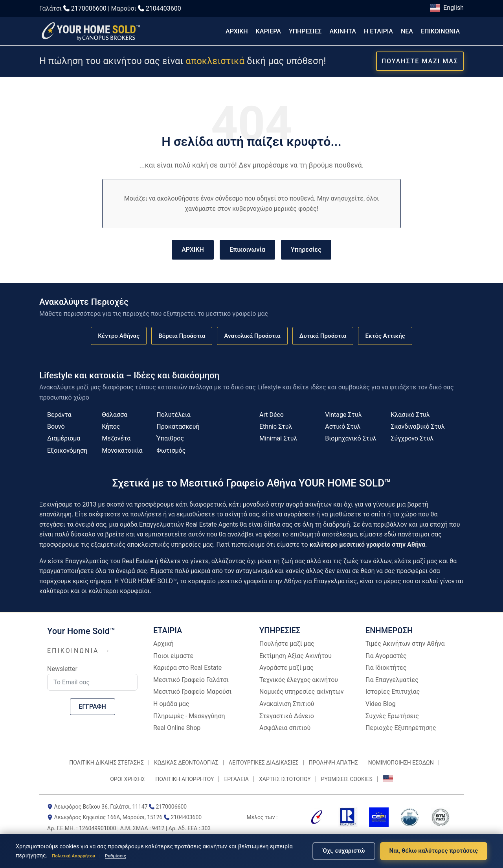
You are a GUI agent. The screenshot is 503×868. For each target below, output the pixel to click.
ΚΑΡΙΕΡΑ (268, 31)
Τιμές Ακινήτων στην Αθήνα (405, 644)
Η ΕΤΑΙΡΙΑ (378, 31)
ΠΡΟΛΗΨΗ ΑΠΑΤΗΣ (333, 763)
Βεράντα (59, 415)
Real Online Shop (177, 728)
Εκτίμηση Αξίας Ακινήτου (296, 656)
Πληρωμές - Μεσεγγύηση (189, 716)
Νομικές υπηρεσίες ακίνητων (302, 692)
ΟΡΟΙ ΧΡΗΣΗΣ (128, 779)
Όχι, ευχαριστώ (344, 851)
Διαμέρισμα (64, 438)
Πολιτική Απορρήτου (74, 856)
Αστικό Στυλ (343, 427)
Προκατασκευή (178, 427)
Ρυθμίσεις (116, 856)
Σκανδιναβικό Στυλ (418, 427)
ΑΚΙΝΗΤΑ (343, 31)
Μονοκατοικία (122, 451)
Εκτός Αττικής (385, 336)
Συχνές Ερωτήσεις (392, 716)
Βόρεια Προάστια (182, 336)
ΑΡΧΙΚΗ (237, 31)
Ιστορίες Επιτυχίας (393, 692)
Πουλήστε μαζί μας (287, 644)
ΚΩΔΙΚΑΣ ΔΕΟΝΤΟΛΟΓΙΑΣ (186, 763)
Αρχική (163, 644)
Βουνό (56, 427)
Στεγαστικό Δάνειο (287, 716)
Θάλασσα (115, 415)
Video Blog (381, 704)
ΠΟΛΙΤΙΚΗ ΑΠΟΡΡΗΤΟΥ (184, 779)
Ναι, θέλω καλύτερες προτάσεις (434, 851)
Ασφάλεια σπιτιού (285, 728)
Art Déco (272, 415)
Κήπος (111, 427)
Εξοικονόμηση (67, 451)
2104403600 (163, 8)
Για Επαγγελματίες (392, 680)
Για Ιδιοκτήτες (386, 668)
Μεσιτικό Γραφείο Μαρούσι (192, 692)
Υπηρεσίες (306, 250)
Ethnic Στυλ (276, 427)
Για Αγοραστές (386, 656)
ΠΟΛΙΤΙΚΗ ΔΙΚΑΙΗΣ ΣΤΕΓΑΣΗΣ (106, 763)
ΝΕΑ (407, 31)
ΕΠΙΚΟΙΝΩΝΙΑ (440, 31)
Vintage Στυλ (343, 415)
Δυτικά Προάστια (323, 336)
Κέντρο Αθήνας (119, 336)
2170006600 (89, 8)
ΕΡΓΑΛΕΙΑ (236, 779)
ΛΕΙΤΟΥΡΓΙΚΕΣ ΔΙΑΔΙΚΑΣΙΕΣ (264, 763)
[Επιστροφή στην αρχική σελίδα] (90, 31)
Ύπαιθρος (170, 438)
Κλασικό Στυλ (410, 415)
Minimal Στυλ (278, 438)
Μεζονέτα (116, 438)
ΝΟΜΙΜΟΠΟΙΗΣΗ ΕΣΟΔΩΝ (401, 763)
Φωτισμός (171, 451)
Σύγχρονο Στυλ (412, 438)
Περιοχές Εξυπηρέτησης (401, 728)
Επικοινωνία (247, 250)
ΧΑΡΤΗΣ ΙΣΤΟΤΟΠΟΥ (285, 779)
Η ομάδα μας (171, 704)
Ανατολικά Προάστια (252, 336)
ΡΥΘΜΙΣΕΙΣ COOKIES (347, 779)
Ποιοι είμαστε (173, 656)
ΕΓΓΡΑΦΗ (92, 707)
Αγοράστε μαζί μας (286, 668)
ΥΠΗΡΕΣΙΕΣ (305, 31)
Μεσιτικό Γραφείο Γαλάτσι (191, 680)
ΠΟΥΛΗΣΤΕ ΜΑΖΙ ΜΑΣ (420, 61)
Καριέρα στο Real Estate (187, 668)
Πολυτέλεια (173, 415)
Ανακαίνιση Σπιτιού (287, 704)
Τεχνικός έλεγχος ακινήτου (299, 680)
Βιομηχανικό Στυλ (351, 438)
